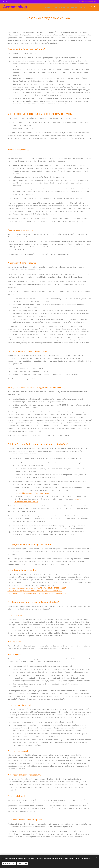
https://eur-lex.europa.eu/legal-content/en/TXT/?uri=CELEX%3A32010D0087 (37, 588)
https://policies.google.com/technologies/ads (32, 493)
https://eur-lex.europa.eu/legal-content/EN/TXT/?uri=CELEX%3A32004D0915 (38, 594)
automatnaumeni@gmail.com (88, 2)
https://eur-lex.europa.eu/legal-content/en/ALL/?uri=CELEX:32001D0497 (35, 591)
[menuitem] (53, 7)
